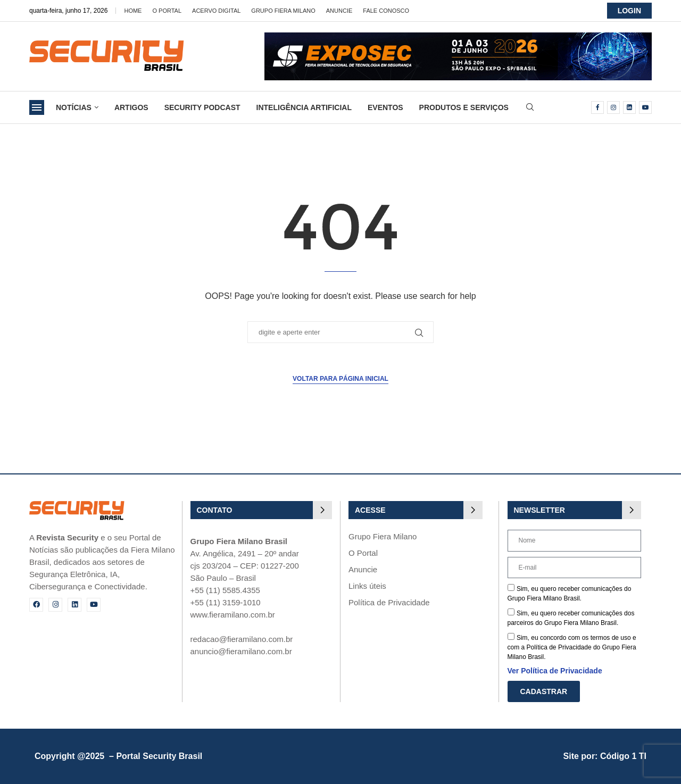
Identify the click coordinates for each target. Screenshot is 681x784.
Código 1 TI (623, 756)
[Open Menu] (37, 107)
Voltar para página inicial (340, 379)
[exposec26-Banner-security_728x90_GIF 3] (458, 37)
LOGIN (629, 11)
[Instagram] (613, 107)
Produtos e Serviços (464, 107)
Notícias (74, 107)
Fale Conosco (386, 11)
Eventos (385, 107)
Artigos (131, 107)
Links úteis (367, 586)
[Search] (530, 107)
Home (133, 11)
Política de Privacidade (389, 602)
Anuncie (339, 11)
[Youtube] (645, 107)
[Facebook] (597, 107)
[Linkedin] (629, 107)
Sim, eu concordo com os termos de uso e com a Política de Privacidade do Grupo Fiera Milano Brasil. (572, 647)
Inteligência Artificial (304, 107)
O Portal (167, 11)
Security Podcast (202, 107)
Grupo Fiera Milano (283, 11)
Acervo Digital (216, 11)
